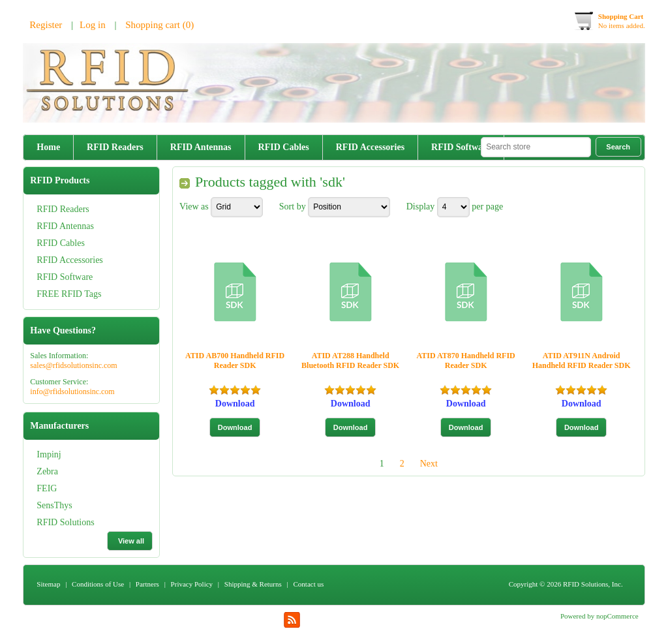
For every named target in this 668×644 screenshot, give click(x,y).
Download (235, 404)
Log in (93, 25)
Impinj (49, 454)
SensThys (54, 505)
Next (429, 464)
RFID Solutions (65, 522)
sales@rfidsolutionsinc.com (73, 365)
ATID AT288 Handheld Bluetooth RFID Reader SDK (350, 360)
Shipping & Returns (253, 584)
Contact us (309, 584)
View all (131, 541)
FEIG (47, 488)
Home (48, 147)
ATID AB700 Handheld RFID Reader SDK (235, 360)
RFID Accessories (370, 147)
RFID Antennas (201, 147)
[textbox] (536, 147)
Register (46, 25)
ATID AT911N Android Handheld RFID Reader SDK (582, 360)
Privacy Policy (192, 584)
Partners (147, 584)
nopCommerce (617, 616)
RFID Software (461, 147)
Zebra (47, 471)
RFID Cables (284, 147)
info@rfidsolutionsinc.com (72, 391)
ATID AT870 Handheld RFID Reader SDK (466, 360)
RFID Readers (115, 147)
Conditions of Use (98, 584)
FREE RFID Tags (69, 294)
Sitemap (48, 584)
